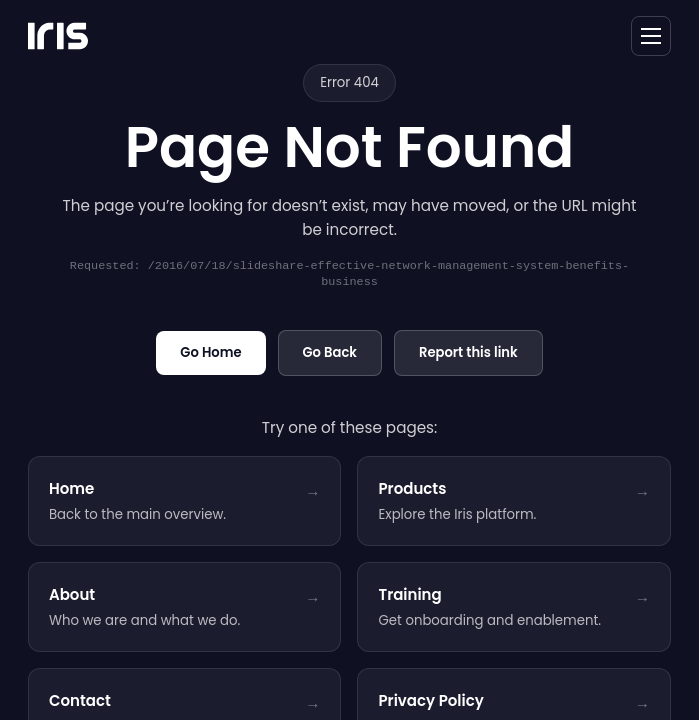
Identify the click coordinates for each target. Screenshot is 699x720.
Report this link (468, 352)
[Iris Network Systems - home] (58, 36)
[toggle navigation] (651, 36)
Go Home (210, 352)
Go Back (330, 352)
